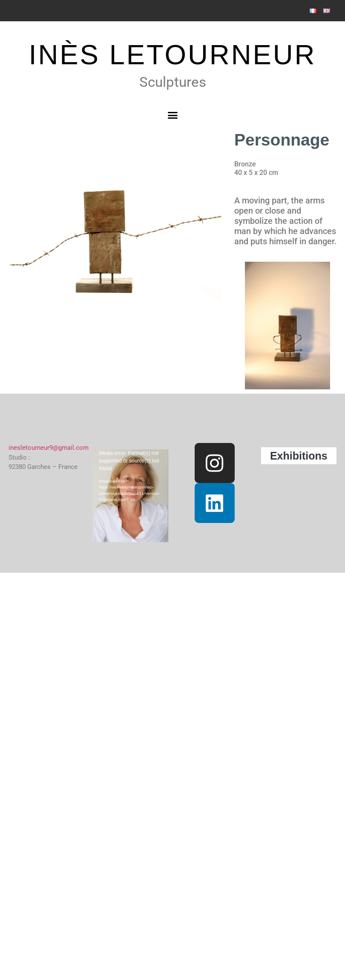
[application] (134, 471)
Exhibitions (299, 456)
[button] (172, 115)
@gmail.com (71, 448)
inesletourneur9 (31, 448)
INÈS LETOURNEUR (173, 55)
